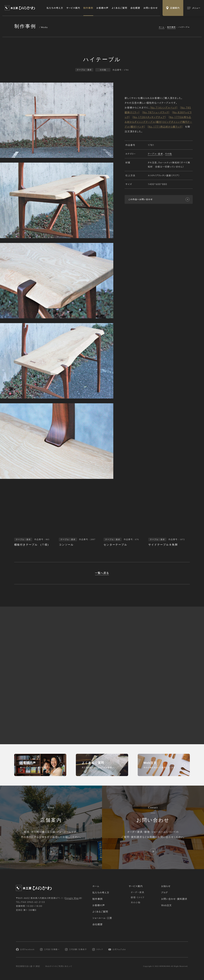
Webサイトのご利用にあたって (59, 966)
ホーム (162, 27)
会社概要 (135, 8)
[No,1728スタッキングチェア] (149, 117)
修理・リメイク (138, 897)
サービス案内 (73, 8)
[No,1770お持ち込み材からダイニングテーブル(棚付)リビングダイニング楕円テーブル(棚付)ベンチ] (158, 122)
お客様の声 (102, 8)
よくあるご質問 (120, 8)
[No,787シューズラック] (156, 113)
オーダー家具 (137, 892)
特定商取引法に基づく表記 (28, 966)
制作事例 (88, 8)
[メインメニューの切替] (194, 8)
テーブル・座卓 (155, 154)
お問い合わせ (151, 8)
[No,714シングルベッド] (164, 108)
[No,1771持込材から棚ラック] (165, 127)
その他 (169, 154)
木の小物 (136, 903)
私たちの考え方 (55, 8)
